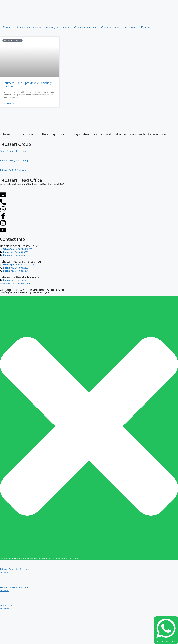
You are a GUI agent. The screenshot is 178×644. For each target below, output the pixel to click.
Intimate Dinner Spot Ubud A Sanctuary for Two (28, 85)
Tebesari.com (34, 290)
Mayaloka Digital (41, 292)
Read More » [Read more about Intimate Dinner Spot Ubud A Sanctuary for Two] (9, 103)
